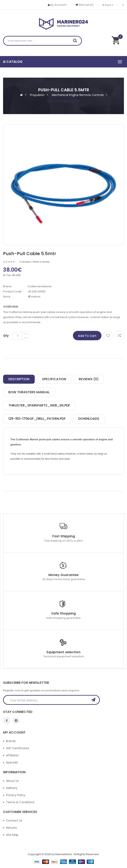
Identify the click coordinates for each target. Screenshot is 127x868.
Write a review (41, 262)
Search (76, 41)
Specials (12, 762)
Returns (12, 828)
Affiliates (12, 755)
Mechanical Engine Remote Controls (78, 95)
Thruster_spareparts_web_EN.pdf (39, 405)
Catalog (13, 62)
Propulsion (37, 95)
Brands (11, 741)
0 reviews (25, 262)
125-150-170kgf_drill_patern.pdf (37, 419)
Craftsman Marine (40, 286)
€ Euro (108, 5)
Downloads (89, 419)
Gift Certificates (18, 748)
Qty (6, 336)
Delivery (12, 788)
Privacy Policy (16, 795)
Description (19, 379)
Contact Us (14, 821)
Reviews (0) (89, 379)
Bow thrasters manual (29, 392)
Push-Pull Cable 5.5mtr (63, 101)
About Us (12, 781)
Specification (54, 379)
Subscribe (95, 700)
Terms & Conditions (20, 802)
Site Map (12, 835)
